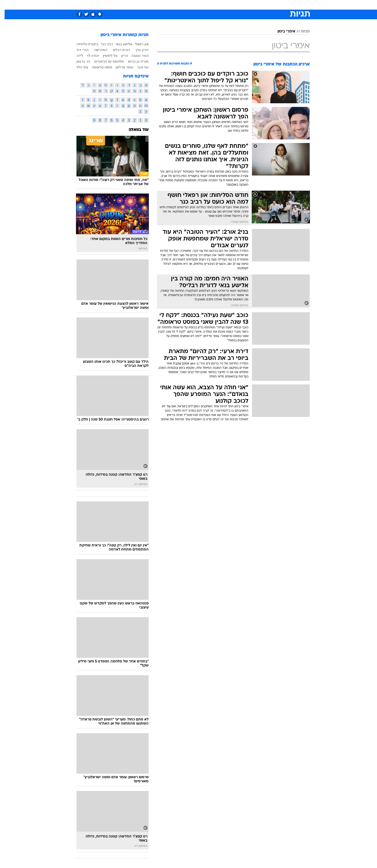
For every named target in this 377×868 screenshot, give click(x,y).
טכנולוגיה (151, 5)
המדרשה (96, 50)
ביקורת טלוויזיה (83, 44)
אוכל (201, 5)
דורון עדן (138, 50)
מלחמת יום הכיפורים (105, 61)
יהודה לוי (88, 56)
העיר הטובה (135, 56)
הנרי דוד (78, 50)
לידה (75, 56)
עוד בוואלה (134, 130)
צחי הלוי (78, 67)
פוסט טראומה (97, 67)
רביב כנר (102, 44)
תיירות (169, 5)
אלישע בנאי (119, 44)
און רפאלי (137, 44)
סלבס (226, 5)
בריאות (186, 5)
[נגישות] (7, 5)
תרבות (242, 5)
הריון (120, 56)
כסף (213, 5)
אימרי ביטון (282, 32)
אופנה (134, 5)
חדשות (274, 5)
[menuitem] (271, 5)
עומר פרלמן (120, 67)
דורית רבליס (117, 50)
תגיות (301, 32)
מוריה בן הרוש (134, 61)
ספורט (257, 5)
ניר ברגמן (79, 61)
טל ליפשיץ (106, 56)
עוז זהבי (138, 67)
